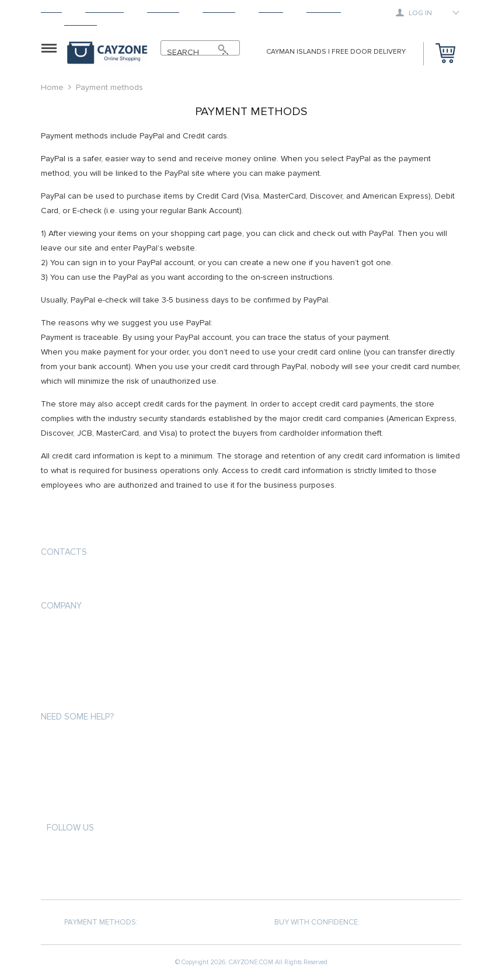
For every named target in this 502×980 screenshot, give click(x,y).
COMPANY (61, 606)
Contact (81, 22)
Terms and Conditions (84, 674)
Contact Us (63, 695)
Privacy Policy (68, 653)
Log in (414, 13)
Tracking (324, 9)
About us (59, 632)
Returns (219, 9)
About (271, 9)
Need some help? (77, 717)
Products (104, 9)
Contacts (64, 552)
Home (51, 9)
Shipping (163, 9)
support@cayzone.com (90, 580)
